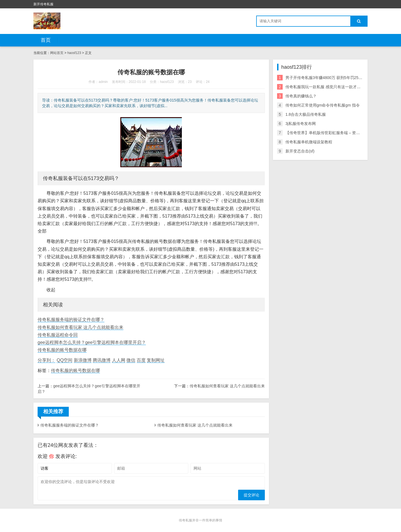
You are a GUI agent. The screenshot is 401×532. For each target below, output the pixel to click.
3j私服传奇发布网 (301, 124)
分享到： (47, 360)
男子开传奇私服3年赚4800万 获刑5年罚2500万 (326, 78)
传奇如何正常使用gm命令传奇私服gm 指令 (323, 105)
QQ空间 (64, 360)
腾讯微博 (102, 360)
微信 (131, 360)
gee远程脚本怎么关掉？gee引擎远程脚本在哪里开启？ (92, 342)
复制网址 (156, 360)
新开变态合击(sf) (300, 151)
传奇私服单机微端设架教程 (309, 142)
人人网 (119, 360)
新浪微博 (83, 360)
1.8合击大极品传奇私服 (306, 114)
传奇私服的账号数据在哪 (62, 350)
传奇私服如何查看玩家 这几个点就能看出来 (80, 327)
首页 (46, 40)
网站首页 (57, 53)
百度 (141, 360)
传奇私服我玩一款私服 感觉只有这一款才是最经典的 (331, 87)
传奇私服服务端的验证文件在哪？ (71, 320)
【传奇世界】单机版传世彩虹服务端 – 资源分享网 (329, 133)
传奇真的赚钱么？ (301, 96)
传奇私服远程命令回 (58, 335)
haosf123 (74, 53)
